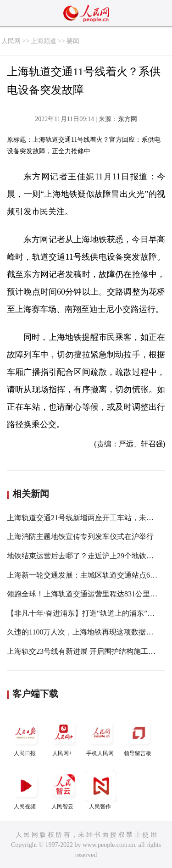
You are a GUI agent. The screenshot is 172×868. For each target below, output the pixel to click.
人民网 (11, 41)
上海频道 (44, 41)
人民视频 (26, 790)
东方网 (128, 119)
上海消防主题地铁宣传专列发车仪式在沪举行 (80, 537)
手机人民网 (101, 737)
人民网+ (63, 737)
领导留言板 (139, 737)
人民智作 (101, 790)
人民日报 (26, 737)
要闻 (73, 41)
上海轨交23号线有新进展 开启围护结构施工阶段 (85, 651)
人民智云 (63, 790)
